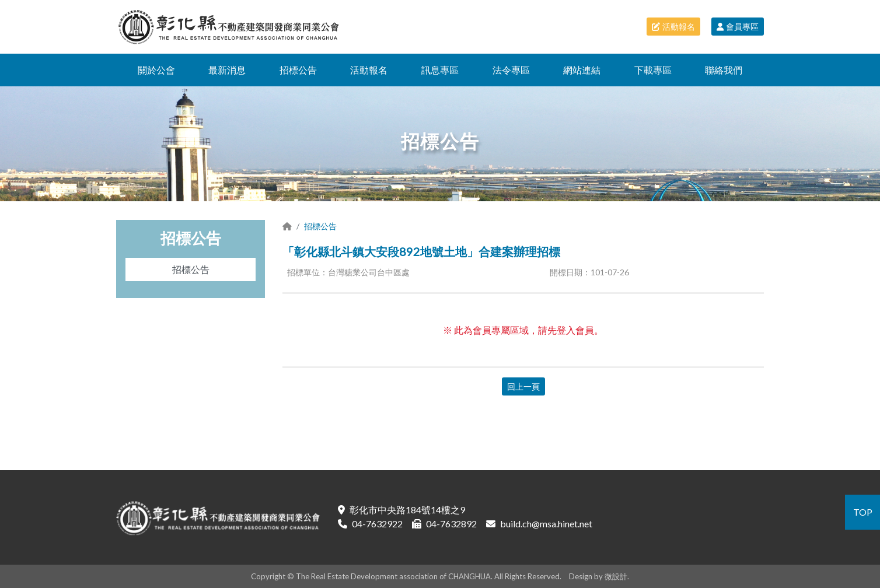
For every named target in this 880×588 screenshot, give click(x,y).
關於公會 (156, 70)
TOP (863, 512)
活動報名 (673, 27)
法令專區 (511, 70)
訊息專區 (440, 70)
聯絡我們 (724, 70)
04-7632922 (377, 524)
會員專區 (738, 27)
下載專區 (653, 70)
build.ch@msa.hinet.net (546, 524)
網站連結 (582, 70)
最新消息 (227, 70)
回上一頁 (523, 386)
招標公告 (298, 70)
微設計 (616, 576)
